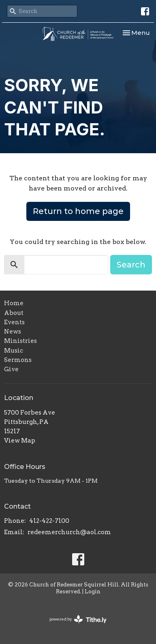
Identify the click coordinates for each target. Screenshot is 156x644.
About (14, 313)
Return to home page (78, 211)
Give (11, 369)
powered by (78, 619)
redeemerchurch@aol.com (69, 532)
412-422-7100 (49, 521)
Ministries (20, 341)
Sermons (18, 360)
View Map (20, 441)
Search (131, 265)
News (13, 332)
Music (14, 351)
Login (93, 592)
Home (14, 303)
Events (14, 322)
